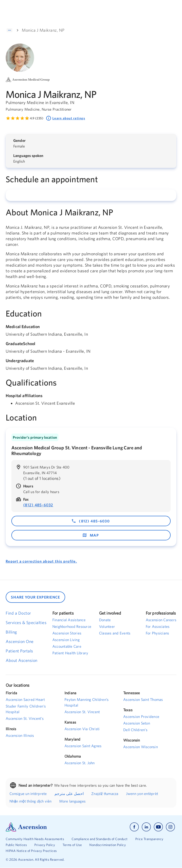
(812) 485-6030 (91, 521)
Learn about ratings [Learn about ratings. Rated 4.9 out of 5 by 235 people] (65, 118)
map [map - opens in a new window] (91, 535)
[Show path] (9, 30)
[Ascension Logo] (48, 827)
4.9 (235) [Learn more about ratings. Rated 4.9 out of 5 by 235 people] (37, 118)
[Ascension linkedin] (146, 827)
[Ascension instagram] (170, 827)
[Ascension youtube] (158, 827)
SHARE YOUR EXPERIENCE (35, 597)
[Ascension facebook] (134, 827)
